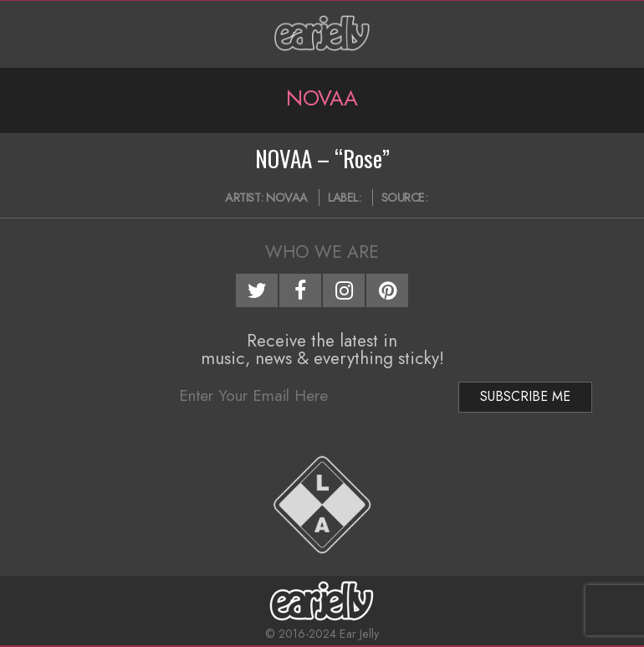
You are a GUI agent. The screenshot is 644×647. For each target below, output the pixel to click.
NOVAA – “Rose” (322, 158)
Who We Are (322, 252)
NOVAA (287, 198)
